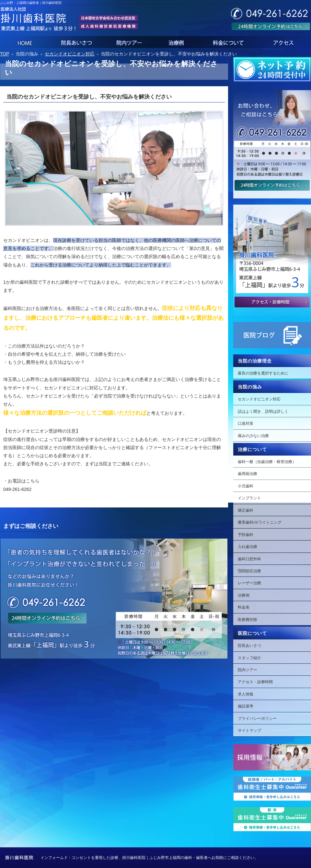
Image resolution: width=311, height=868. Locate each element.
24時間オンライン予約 (271, 26)
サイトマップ (249, 731)
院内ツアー (248, 670)
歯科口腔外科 (249, 559)
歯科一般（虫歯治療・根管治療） (267, 462)
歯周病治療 (248, 474)
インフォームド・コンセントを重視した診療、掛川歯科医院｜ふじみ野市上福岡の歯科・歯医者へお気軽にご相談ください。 (149, 858)
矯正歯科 (246, 510)
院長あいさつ (249, 646)
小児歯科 (246, 486)
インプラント (249, 498)
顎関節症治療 (249, 571)
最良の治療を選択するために (263, 373)
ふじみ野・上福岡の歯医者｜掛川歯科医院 (31, 3)
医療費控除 (248, 620)
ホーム (24, 42)
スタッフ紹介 (249, 658)
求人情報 (246, 694)
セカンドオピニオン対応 (259, 399)
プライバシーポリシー (257, 719)
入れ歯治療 (248, 547)
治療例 (244, 595)
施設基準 (246, 706)
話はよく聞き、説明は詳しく (263, 411)
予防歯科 (246, 535)
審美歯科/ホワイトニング (260, 522)
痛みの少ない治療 (253, 436)
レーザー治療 (249, 583)
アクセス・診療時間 (255, 682)
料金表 (244, 607)
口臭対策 (246, 423)
